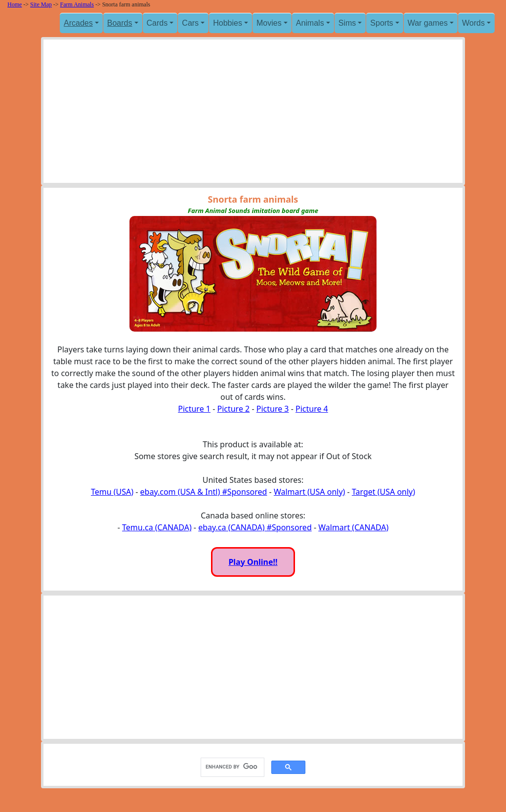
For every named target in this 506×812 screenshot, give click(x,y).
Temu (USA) (112, 492)
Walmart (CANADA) (353, 527)
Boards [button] (120, 23)
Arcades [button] (78, 23)
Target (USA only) (383, 492)
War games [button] (428, 23)
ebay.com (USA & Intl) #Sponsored (204, 492)
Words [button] (473, 23)
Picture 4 (312, 409)
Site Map (41, 4)
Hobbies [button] (228, 23)
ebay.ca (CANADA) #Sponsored (255, 527)
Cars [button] (190, 23)
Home (15, 4)
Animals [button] (310, 23)
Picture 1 (194, 409)
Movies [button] (269, 23)
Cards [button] (157, 23)
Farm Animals (77, 4)
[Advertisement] (253, 114)
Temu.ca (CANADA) (157, 527)
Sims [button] (347, 23)
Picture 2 (233, 409)
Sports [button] (381, 23)
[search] (232, 767)
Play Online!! (253, 562)
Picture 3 (273, 409)
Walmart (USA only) (309, 492)
